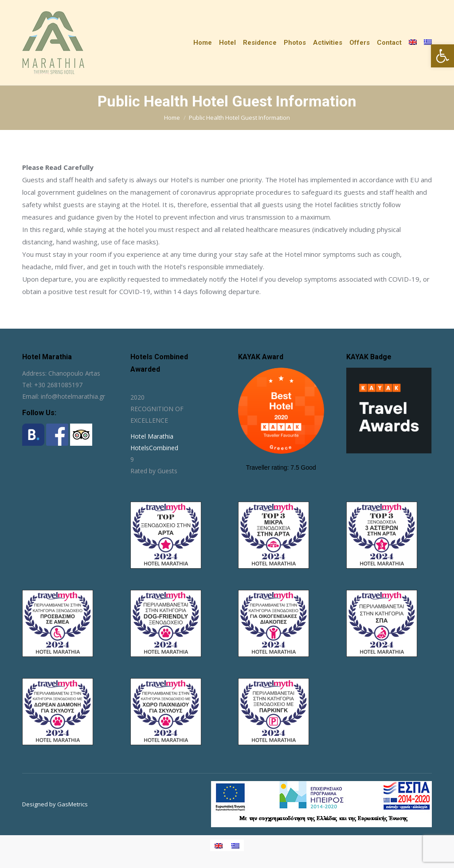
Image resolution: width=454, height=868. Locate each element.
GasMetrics (72, 804)
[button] (442, 56)
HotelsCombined (154, 448)
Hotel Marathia (152, 436)
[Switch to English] (219, 845)
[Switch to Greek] (428, 43)
